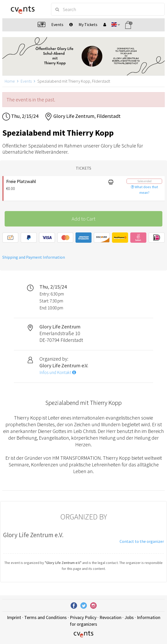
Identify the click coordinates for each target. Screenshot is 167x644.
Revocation (110, 617)
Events (26, 81)
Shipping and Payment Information (34, 257)
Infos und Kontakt (58, 372)
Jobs (129, 617)
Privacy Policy (83, 617)
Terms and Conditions (45, 617)
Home (10, 81)
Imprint (14, 617)
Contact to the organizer (142, 541)
